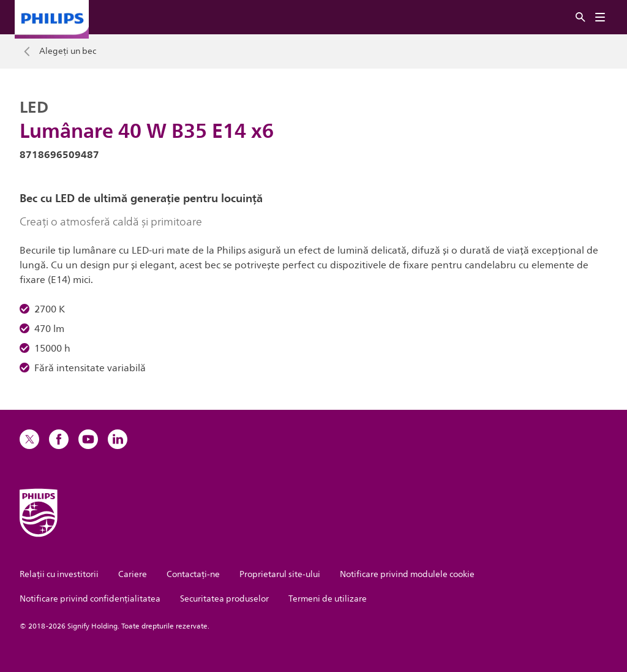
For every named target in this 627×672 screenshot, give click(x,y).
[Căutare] (580, 17)
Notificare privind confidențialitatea (90, 599)
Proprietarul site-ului (280, 574)
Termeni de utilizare (328, 599)
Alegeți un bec (68, 51)
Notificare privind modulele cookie (407, 574)
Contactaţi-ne (193, 574)
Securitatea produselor (224, 599)
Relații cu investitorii (59, 574)
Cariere (133, 574)
